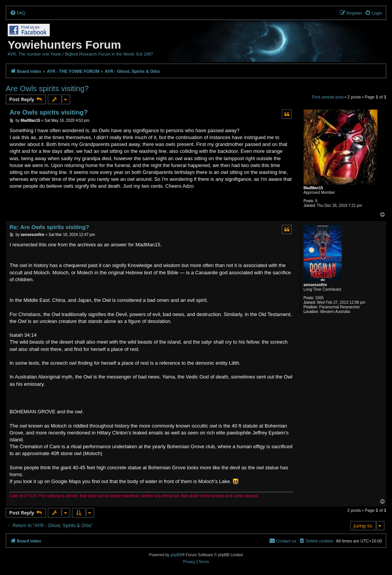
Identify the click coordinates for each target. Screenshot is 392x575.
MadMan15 (313, 188)
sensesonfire (315, 285)
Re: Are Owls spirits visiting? (49, 227)
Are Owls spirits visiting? (47, 88)
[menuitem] (18, 13)
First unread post (328, 97)
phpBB (176, 555)
